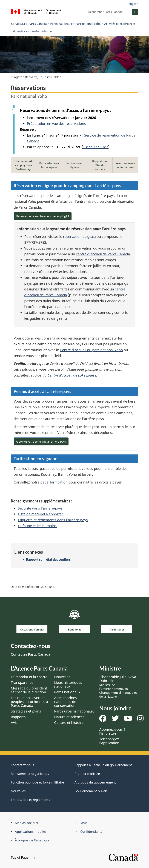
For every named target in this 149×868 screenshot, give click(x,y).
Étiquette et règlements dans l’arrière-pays (53, 520)
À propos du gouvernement (95, 782)
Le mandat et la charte (29, 677)
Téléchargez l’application (109, 741)
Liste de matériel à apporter (40, 514)
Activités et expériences (120, 24)
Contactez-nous (22, 765)
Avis (14, 723)
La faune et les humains (37, 526)
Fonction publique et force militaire (37, 782)
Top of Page (23, 857)
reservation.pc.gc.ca (79, 237)
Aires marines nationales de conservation (65, 702)
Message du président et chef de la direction (29, 690)
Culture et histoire (69, 723)
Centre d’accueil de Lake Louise (72, 375)
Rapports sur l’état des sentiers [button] (100, 165)
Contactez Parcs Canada (31, 654)
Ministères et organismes (30, 774)
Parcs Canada (38, 24)
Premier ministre (87, 774)
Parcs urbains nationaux (74, 711)
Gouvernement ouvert (91, 791)
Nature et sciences (69, 717)
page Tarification (54, 482)
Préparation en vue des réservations (56, 124)
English (133, 4)
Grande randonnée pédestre (32, 31)
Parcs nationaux (61, 24)
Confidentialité (91, 832)
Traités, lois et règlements (30, 800)
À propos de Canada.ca (32, 840)
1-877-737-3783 (96, 147)
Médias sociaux (26, 823)
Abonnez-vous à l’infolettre (112, 731)
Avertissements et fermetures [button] (126, 165)
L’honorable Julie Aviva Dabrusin (118, 686)
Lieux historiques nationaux (68, 684)
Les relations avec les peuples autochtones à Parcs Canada (29, 702)
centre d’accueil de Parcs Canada (103, 254)
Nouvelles (62, 677)
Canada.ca (18, 24)
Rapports (18, 717)
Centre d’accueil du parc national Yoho (91, 350)
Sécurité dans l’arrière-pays (40, 508)
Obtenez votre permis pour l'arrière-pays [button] (41, 441)
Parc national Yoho (88, 24)
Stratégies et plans (26, 711)
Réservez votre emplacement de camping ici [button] (43, 216)
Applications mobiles (31, 832)
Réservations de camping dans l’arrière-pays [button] (24, 165)
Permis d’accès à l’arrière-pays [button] (49, 165)
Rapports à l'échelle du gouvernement (103, 765)
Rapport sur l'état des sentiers (48, 559)
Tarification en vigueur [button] (75, 165)
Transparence (22, 682)
